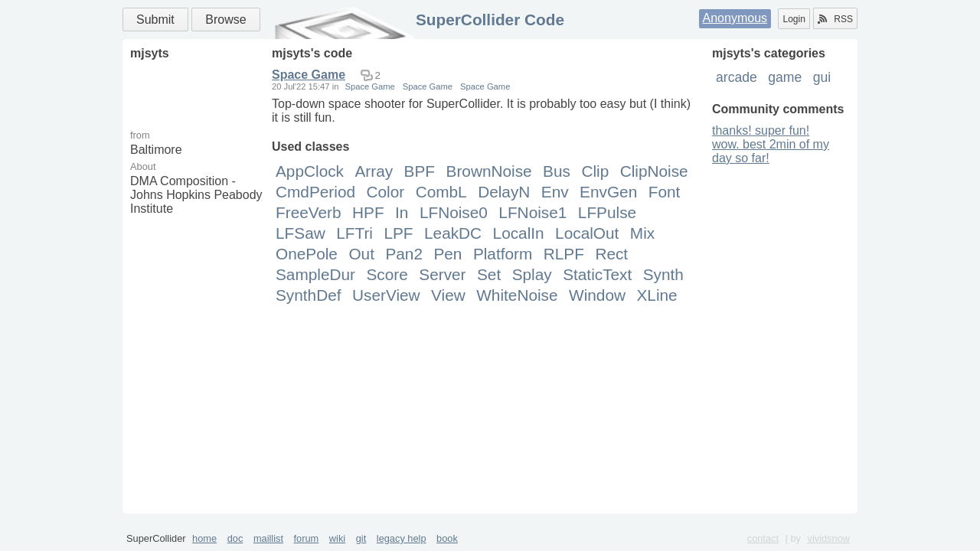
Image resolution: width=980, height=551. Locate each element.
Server (442, 274)
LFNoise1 (532, 212)
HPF (368, 212)
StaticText (597, 274)
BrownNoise (489, 171)
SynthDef (309, 295)
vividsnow (829, 538)
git (361, 538)
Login (794, 19)
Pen (448, 254)
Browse (225, 20)
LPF (398, 233)
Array (374, 171)
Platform (503, 254)
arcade (737, 77)
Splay (532, 274)
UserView (386, 295)
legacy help (402, 538)
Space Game (309, 75)
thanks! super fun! (761, 130)
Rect (611, 254)
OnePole (307, 254)
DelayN (504, 192)
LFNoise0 (454, 212)
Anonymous (735, 18)
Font (665, 192)
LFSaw (301, 233)
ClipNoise (654, 171)
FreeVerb (309, 212)
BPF (420, 171)
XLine (657, 295)
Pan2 (404, 254)
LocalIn (519, 233)
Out (361, 254)
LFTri (354, 233)
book (447, 538)
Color (385, 192)
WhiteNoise (517, 295)
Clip (595, 171)
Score (387, 274)
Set (489, 274)
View (448, 295)
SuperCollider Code (490, 20)
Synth (663, 274)
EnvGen (608, 192)
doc (235, 538)
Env (555, 192)
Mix (642, 233)
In (402, 212)
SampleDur (315, 274)
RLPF (564, 254)
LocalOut (587, 233)
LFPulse (607, 212)
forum (307, 538)
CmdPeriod (315, 192)
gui (822, 77)
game (785, 77)
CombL (441, 192)
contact (763, 538)
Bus (557, 171)
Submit (155, 20)
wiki (337, 538)
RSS (835, 19)
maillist (268, 538)
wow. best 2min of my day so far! (771, 151)
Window (597, 295)
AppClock (310, 171)
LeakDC (453, 233)
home (204, 538)
